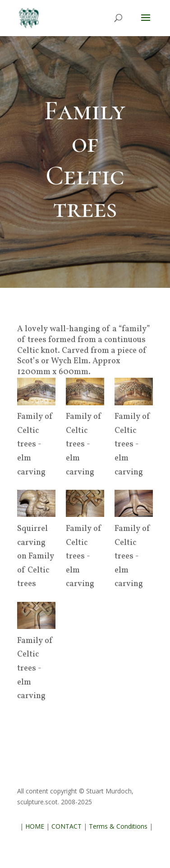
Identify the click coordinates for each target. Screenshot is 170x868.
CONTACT (67, 826)
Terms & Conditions (118, 826)
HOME (35, 826)
